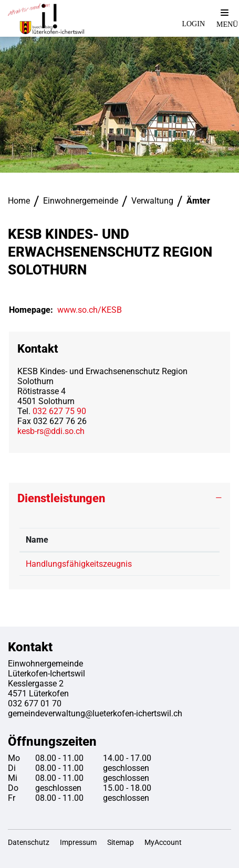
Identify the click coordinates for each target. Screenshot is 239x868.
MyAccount (163, 842)
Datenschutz (29, 842)
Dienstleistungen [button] (61, 498)
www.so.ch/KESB (95, 310)
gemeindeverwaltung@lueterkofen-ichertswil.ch (95, 713)
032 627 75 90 (59, 411)
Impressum (78, 842)
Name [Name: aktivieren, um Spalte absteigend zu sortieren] (37, 540)
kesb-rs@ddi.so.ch (51, 431)
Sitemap (121, 842)
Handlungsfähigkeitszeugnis (79, 564)
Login (193, 24)
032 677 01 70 (35, 703)
